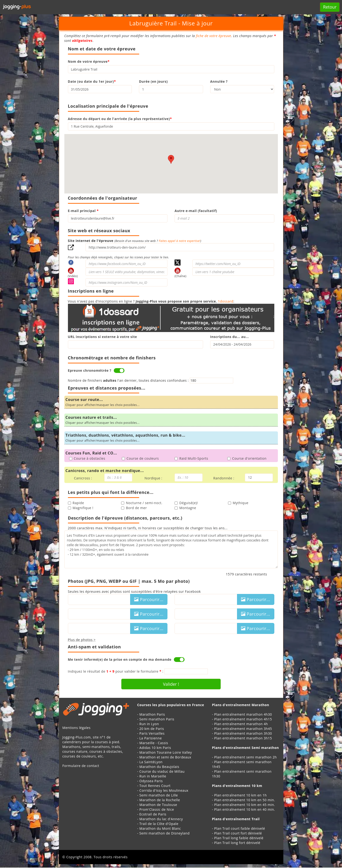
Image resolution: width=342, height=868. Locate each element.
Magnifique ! (81, 508)
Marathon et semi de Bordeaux (165, 757)
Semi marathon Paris (157, 719)
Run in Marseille (153, 776)
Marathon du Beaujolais (159, 767)
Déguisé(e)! (186, 503)
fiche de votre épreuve (214, 36)
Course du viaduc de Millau (162, 771)
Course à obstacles (87, 458)
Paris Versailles (152, 733)
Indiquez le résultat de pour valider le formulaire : (116, 671)
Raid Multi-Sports (191, 458)
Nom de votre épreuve (89, 61)
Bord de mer (134, 508)
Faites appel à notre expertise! (180, 241)
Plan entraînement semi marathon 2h (246, 757)
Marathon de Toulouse (158, 805)
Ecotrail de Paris (153, 814)
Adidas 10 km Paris (155, 748)
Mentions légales (77, 728)
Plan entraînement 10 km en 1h (240, 795)
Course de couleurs (140, 458)
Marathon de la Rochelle (160, 800)
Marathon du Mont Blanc (160, 828)
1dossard (226, 301)
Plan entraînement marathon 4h (241, 724)
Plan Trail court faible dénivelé (240, 828)
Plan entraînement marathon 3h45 (243, 729)
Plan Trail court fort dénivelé (238, 833)
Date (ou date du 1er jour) (92, 81)
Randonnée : (224, 478)
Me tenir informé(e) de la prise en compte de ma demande (120, 659)
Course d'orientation (247, 458)
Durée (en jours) (153, 81)
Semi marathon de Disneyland (165, 833)
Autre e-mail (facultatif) (196, 211)
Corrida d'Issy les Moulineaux (164, 790)
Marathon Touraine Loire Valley (166, 752)
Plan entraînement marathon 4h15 (243, 719)
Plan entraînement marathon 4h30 (243, 714)
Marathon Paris (152, 714)
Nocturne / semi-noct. (142, 503)
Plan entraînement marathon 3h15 (243, 738)
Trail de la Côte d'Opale (159, 824)
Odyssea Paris (151, 781)
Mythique (238, 503)
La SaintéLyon (151, 762)
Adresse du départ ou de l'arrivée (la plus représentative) (120, 119)
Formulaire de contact (81, 766)
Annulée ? (219, 81)
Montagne (185, 508)
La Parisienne (151, 738)
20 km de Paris (152, 729)
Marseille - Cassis (154, 743)
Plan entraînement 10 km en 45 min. (245, 805)
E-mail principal (83, 211)
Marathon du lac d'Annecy (161, 819)
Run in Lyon (149, 724)
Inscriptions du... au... (230, 337)
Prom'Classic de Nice (157, 809)
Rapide (76, 503)
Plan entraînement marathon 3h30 (243, 733)
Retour (330, 7)
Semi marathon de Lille (159, 795)
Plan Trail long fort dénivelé (237, 843)
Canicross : (83, 478)
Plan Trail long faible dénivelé (239, 838)
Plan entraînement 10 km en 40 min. (245, 809)
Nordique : (154, 478)
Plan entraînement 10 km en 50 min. (245, 800)
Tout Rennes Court (155, 786)
